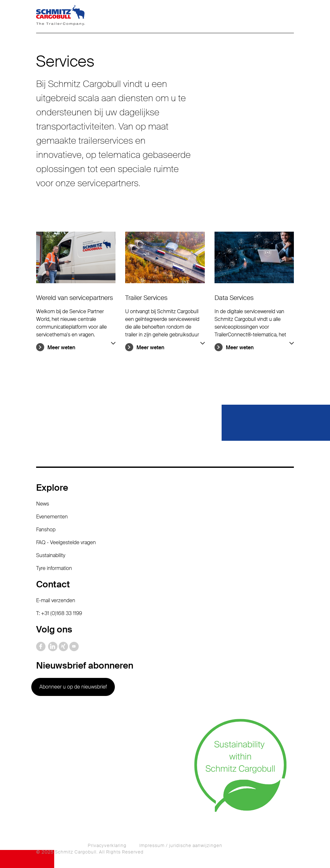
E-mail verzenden (56, 600)
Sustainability (51, 555)
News (43, 504)
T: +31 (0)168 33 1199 (59, 613)
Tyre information (54, 568)
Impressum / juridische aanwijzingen (181, 845)
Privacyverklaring (107, 845)
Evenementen (52, 517)
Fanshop (46, 530)
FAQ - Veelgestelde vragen (66, 542)
